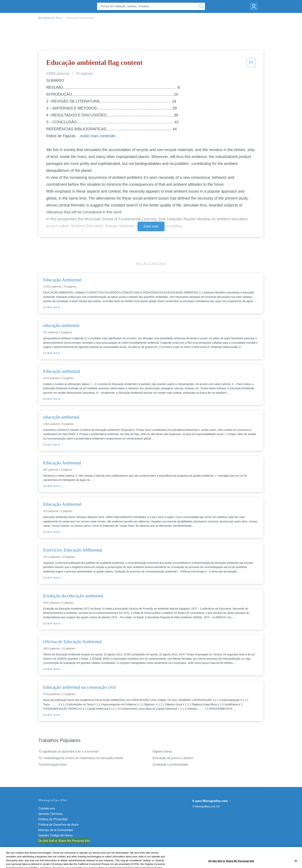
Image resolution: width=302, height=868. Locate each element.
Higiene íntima (162, 751)
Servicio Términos (50, 814)
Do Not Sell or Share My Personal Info (64, 841)
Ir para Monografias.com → (212, 801)
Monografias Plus (50, 18)
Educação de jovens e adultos (173, 758)
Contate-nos (47, 808)
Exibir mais (151, 226)
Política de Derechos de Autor (58, 825)
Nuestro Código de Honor (56, 835)
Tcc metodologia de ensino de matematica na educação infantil (81, 758)
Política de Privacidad (53, 819)
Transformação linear (53, 765)
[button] (251, 64)
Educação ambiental (80, 18)
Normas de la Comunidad (56, 830)
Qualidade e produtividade (170, 765)
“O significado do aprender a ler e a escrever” (69, 751)
